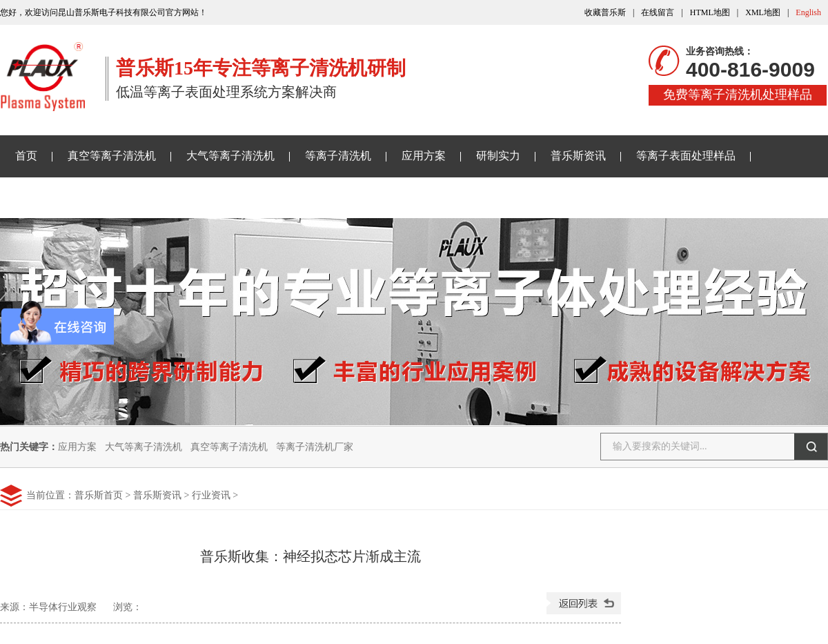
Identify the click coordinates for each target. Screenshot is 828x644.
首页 (26, 156)
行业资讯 (211, 495)
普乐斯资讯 (578, 156)
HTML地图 (710, 12)
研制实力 (498, 156)
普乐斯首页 (99, 495)
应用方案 (424, 156)
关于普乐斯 (43, 197)
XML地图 (763, 12)
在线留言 (658, 12)
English (808, 12)
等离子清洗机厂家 (315, 447)
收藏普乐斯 (605, 12)
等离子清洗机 (338, 156)
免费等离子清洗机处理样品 (738, 95)
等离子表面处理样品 (686, 156)
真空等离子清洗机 (112, 156)
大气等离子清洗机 (230, 156)
